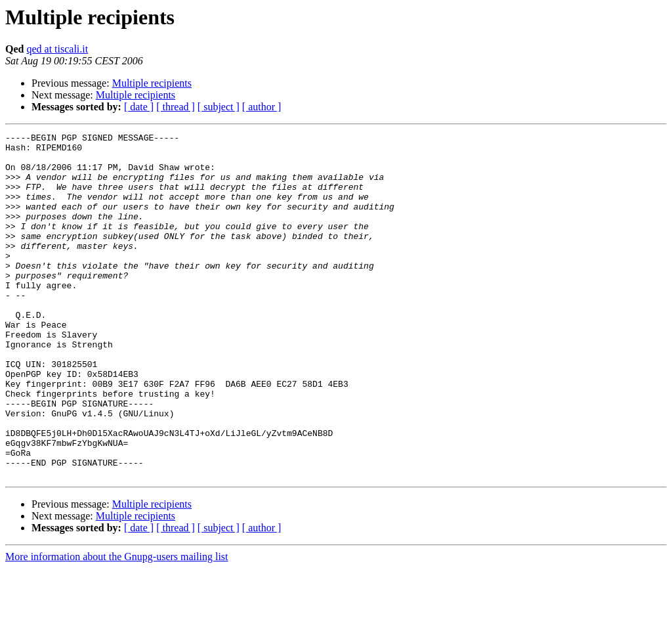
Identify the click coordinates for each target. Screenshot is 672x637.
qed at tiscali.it (57, 49)
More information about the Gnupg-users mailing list (117, 626)
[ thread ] (176, 107)
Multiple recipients (152, 83)
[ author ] (262, 107)
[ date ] (139, 107)
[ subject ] (219, 107)
